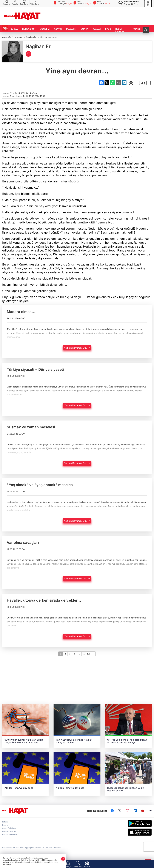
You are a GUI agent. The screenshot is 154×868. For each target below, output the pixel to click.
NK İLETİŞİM (18, 848)
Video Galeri (35, 2)
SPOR (108, 29)
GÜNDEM (45, 29)
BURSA (14, 29)
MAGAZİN (71, 29)
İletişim (5, 822)
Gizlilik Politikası (9, 831)
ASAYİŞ (58, 29)
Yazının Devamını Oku (77, 348)
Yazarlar (15, 2)
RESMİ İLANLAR (120, 30)
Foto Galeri (24, 2)
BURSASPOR (29, 29)
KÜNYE (137, 29)
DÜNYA (85, 29)
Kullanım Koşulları (10, 835)
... (84, 654)
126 (89, 654)
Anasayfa (7, 2)
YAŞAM (97, 29)
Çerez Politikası (9, 828)
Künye (5, 825)
